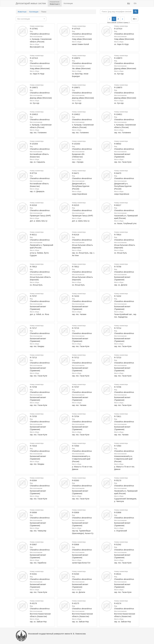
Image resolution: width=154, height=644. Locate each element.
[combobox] (31, 19)
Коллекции (68, 3)
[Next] (122, 19)
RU (129, 3)
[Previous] (110, 19)
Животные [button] (55, 4)
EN (135, 3)
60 (135, 19)
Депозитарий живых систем (31, 3)
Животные (22, 12)
